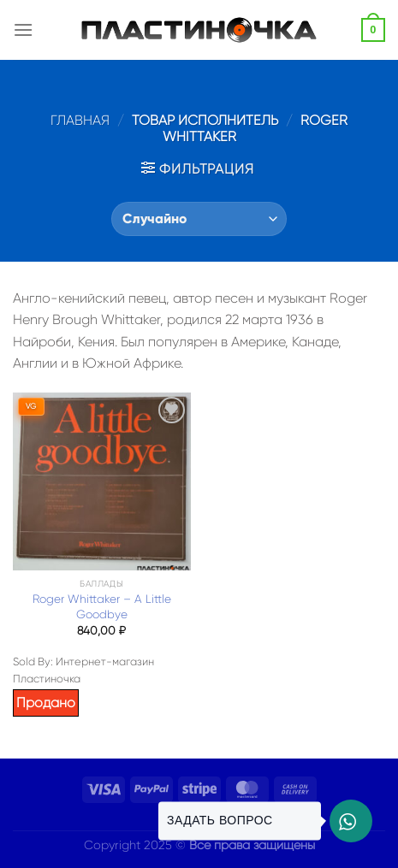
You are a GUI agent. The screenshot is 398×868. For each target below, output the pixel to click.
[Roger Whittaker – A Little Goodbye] (102, 481)
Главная (80, 120)
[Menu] (23, 30)
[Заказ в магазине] (199, 219)
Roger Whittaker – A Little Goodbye (102, 607)
